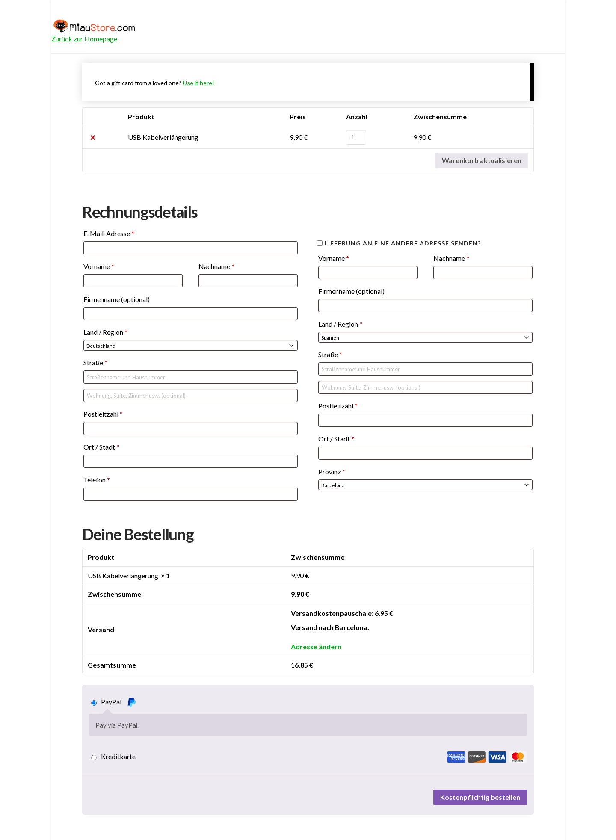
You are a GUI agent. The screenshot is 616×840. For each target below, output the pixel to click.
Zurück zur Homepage (84, 39)
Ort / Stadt (101, 447)
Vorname (99, 266)
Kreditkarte (314, 757)
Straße (95, 362)
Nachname (216, 266)
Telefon (97, 480)
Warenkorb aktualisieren (482, 160)
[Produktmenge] (356, 137)
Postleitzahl (103, 414)
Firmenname (117, 299)
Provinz (332, 472)
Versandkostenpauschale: (342, 613)
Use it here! (198, 83)
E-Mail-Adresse (109, 233)
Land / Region (105, 332)
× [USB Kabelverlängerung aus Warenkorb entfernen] (93, 137)
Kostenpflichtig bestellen (480, 797)
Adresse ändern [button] (316, 646)
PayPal (119, 702)
